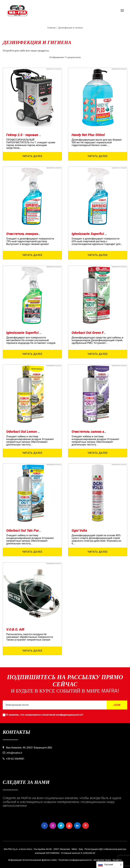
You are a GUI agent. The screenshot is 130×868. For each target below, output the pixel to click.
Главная (51, 28)
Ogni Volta (79, 530)
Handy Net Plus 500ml (88, 135)
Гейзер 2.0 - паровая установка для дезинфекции (45, 135)
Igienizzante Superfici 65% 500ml (96, 234)
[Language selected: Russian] (110, 865)
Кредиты (117, 860)
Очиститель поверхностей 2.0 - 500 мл (36, 234)
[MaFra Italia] (17, 11)
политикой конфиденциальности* (63, 715)
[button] (122, 11)
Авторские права (102, 860)
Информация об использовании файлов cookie (32, 860)
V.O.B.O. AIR (15, 629)
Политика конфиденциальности (75, 860)
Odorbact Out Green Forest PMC (95, 333)
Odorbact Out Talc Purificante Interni (33, 530)
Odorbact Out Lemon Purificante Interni (35, 432)
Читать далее (32, 156)
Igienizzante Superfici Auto (26, 333)
